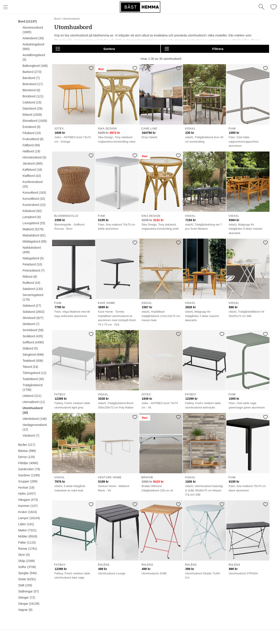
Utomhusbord (71, 19)
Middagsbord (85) (35, 241)
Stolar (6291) (27, 579)
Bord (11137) (27, 21)
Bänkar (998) (27, 451)
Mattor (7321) (27, 530)
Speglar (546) (27, 573)
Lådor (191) (26, 524)
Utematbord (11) (34, 402)
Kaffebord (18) (32, 170)
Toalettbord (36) (33, 379)
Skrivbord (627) (33, 318)
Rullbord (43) (31, 283)
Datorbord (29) (32, 108)
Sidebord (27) (32, 306)
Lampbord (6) (32, 217)
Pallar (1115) (27, 542)
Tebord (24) (30, 367)
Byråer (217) (27, 445)
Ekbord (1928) (32, 115)
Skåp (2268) (26, 561)
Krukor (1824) (28, 512)
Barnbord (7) (31, 78)
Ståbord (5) (30, 348)
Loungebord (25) (34, 223)
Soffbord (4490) (33, 342)
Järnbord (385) (33, 164)
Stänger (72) (27, 598)
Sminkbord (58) (33, 330)
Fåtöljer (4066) (28, 463)
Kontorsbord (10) (34, 205)
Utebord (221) (32, 396)
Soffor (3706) (27, 567)
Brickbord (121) (33, 96)
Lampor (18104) (29, 518)
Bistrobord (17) (33, 84)
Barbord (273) (32, 72)
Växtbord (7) (31, 436)
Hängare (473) (28, 500)
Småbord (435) (33, 336)
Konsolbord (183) (34, 193)
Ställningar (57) (29, 591)
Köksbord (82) (32, 211)
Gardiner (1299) (29, 475)
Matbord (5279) (33, 229)
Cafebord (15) (32, 102)
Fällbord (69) (31, 145)
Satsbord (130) (33, 289)
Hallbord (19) (31, 151)
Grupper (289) (28, 481)
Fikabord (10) (32, 133)
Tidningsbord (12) (34, 373)
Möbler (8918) (28, 536)
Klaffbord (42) (32, 176)
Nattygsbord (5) (33, 258)
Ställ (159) (25, 585)
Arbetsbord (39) (33, 38)
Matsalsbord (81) (34, 235)
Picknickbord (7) (33, 270)
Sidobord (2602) (33, 312)
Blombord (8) (31, 90)
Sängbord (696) (33, 355)
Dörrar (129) (26, 457)
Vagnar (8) (25, 610)
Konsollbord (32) (34, 199)
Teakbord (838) (33, 361)
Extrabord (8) (31, 127)
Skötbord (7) (31, 324)
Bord (57, 19)
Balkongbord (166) (35, 66)
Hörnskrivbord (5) (34, 157)
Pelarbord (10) (32, 264)
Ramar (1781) (28, 549)
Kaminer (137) (28, 506)
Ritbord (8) (30, 277)
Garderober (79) (29, 469)
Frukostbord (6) (33, 139)
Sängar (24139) (29, 604)
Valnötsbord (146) (35, 419)
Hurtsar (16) (26, 487)
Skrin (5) (24, 555)
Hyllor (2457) (27, 494)
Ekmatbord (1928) (35, 121)
